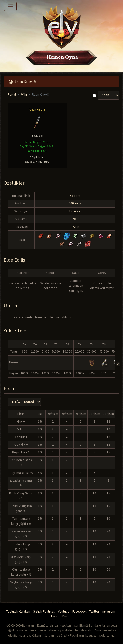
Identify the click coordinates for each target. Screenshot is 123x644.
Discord (67, 616)
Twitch (55, 616)
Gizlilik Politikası (44, 611)
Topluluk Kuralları (18, 611)
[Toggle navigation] (10, 6)
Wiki (24, 94)
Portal (12, 94)
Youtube (64, 611)
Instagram (108, 611)
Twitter (94, 611)
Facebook (79, 611)
